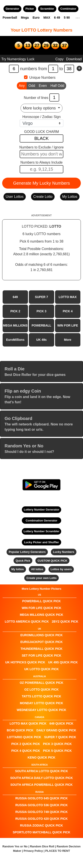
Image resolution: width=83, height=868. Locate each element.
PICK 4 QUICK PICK (26, 751)
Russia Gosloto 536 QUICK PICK (41, 805)
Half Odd (57, 85)
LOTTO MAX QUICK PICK (28, 723)
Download (74, 59)
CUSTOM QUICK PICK (52, 561)
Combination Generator (41, 521)
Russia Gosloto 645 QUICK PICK (41, 798)
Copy (59, 59)
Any (22, 85)
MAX (47, 18)
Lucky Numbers (64, 552)
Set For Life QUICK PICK (41, 655)
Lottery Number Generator (42, 510)
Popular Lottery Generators (27, 552)
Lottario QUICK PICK (24, 737)
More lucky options (40, 108)
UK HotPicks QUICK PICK (25, 662)
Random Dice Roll (42, 846)
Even (43, 85)
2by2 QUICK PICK (65, 622)
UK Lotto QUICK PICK (41, 669)
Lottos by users (61, 569)
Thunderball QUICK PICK (41, 649)
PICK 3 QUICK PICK (57, 744)
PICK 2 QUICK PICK (26, 744)
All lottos (37, 569)
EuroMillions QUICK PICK (41, 635)
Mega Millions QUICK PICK (42, 615)
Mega (25, 18)
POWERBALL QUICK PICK (41, 601)
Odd (32, 85)
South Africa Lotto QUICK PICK (41, 771)
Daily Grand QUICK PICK (56, 730)
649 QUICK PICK (61, 723)
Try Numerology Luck (18, 59)
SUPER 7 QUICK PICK (60, 737)
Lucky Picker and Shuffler (41, 542)
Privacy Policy (33, 851)
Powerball (10, 18)
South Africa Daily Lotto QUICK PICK (42, 778)
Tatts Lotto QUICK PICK (41, 696)
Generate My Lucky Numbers (41, 183)
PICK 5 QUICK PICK (57, 751)
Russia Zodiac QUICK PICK (41, 825)
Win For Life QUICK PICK (41, 608)
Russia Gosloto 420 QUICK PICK (41, 819)
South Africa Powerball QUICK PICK (42, 785)
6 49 (57, 18)
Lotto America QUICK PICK (27, 622)
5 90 (67, 18)
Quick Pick (23, 561)
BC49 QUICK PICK (20, 730)
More (68, 340)
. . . (78, 17)
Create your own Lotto (41, 578)
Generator (12, 9)
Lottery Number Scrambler (41, 531)
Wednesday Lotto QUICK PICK (42, 710)
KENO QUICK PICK (42, 757)
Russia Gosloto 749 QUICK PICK (41, 812)
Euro (36, 18)
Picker (30, 9)
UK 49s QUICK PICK (63, 662)
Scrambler (47, 9)
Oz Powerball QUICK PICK (41, 683)
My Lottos (70, 197)
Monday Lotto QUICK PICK (41, 703)
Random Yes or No (15, 846)
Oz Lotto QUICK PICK (42, 689)
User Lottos (15, 197)
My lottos (18, 569)
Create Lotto (43, 197)
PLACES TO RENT (58, 851)
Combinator (68, 9)
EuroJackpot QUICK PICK (41, 642)
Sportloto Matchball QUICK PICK (41, 832)
